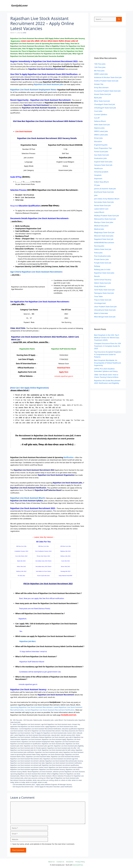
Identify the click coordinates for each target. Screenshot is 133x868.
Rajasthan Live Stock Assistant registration (24, 769)
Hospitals (98, 175)
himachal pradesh (101, 172)
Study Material (100, 286)
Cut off (97, 118)
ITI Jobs (97, 185)
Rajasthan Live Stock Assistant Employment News (33, 90)
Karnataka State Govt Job (104, 202)
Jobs (96, 195)
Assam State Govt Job (103, 94)
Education (98, 141)
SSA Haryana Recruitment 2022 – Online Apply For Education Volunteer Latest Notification (43, 787)
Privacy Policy (80, 862)
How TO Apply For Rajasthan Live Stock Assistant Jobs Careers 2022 (53, 733)
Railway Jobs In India (102, 269)
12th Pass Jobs (28, 720)
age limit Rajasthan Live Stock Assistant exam (56, 724)
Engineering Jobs (101, 145)
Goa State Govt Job (102, 155)
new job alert (55, 735)
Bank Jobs (98, 98)
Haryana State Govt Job (103, 165)
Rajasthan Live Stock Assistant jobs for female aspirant (29, 748)
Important (98, 178)
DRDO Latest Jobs (101, 131)
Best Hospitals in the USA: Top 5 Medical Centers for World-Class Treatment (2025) (107, 338)
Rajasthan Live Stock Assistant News (38, 757)
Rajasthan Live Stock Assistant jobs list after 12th (64, 748)
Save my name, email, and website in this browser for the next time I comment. (44, 844)
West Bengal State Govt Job (105, 317)
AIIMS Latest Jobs (101, 74)
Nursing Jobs (99, 246)
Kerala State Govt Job (102, 205)
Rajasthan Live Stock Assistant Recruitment (65, 757)
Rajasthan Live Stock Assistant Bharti (27, 498)
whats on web (43, 782)
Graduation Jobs (48, 720)
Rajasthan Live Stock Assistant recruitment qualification (60, 765)
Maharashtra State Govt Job (105, 219)
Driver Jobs (98, 138)
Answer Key (76, 724)
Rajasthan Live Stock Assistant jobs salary (49, 752)
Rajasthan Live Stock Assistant (31, 739)
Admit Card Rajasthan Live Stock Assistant (27, 724)
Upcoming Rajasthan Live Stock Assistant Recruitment (28, 774)
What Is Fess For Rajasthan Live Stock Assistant (36, 776)
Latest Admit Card (101, 209)
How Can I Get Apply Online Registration (29, 388)
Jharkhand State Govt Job (104, 192)
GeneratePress (78, 865)
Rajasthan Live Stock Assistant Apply (54, 739)
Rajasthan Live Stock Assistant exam (67, 742)
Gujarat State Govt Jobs (103, 162)
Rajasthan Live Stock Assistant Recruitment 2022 (27, 759)
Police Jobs (98, 253)
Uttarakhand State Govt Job (105, 310)
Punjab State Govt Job (103, 263)
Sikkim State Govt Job (103, 283)
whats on (57, 780)
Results (97, 276)
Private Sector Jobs (102, 259)
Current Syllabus (101, 114)
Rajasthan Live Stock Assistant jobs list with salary (58, 750)
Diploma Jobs (38, 720)
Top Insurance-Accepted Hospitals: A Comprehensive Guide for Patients (108, 354)
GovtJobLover (20, 5)
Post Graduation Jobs (71, 720)
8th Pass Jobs (99, 71)
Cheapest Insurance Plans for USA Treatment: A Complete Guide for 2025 (108, 346)
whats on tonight (31, 782)
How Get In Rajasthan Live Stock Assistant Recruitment (42, 731)
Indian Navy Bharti (102, 182)
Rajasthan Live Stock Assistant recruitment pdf (26, 765)
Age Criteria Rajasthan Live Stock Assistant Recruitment (36, 272)
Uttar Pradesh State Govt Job (105, 307)
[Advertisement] (108, 39)
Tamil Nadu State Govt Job (104, 290)
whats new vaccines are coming (43, 780)
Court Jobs (98, 111)
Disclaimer (70, 862)
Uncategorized (100, 303)
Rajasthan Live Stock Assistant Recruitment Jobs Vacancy (64, 761)
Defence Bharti (100, 121)
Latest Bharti (59, 720)
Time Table (98, 296)
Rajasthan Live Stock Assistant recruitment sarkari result (29, 767)
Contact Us (60, 862)
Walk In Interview (101, 313)
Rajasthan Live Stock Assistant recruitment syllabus (66, 767)
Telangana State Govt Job (104, 293)
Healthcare (98, 168)
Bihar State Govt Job (102, 101)
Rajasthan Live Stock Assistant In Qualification (26, 744)
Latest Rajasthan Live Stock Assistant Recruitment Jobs (32, 735)
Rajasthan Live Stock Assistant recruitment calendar (27, 761)
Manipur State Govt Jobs (104, 222)
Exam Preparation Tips (103, 148)
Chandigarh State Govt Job (105, 104)
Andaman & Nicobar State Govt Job (108, 77)
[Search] (119, 19)
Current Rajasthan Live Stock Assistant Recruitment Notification (40, 729)
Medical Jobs (99, 229)
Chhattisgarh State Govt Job (105, 108)
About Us (51, 862)
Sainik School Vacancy (103, 280)
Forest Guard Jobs (101, 152)
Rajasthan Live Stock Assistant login (53, 754)
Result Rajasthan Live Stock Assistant (40, 772)
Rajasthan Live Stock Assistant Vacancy (52, 769)
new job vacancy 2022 (68, 735)
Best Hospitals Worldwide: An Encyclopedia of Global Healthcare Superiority (108, 363)
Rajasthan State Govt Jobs (104, 273)
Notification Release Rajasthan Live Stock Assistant (48, 737)
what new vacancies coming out (35, 778)
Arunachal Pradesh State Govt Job (107, 91)
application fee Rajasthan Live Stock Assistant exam (27, 727)
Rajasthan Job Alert (27, 641)
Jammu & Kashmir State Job (105, 189)
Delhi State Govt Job (102, 125)
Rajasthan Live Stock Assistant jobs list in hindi (26, 750)
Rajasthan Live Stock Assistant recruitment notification (64, 763)
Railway (97, 266)
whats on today (20, 782)
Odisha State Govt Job (103, 249)
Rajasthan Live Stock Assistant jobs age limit (39, 746)
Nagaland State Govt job (104, 239)
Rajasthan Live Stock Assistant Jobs (53, 744)
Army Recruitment (101, 87)
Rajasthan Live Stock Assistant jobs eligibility (69, 746)
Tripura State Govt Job (103, 300)
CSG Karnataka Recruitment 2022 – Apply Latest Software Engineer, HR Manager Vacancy (42, 784)
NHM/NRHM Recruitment (104, 242)
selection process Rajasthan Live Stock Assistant (69, 772)
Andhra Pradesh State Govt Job (106, 81)
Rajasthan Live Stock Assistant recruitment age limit (61, 759)
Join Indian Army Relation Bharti (107, 199)
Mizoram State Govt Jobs (104, 236)
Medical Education (101, 226)
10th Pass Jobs (17, 720)
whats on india (66, 780)
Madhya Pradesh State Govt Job (107, 216)
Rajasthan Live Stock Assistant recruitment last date (28, 763)
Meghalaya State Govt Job (104, 232)
